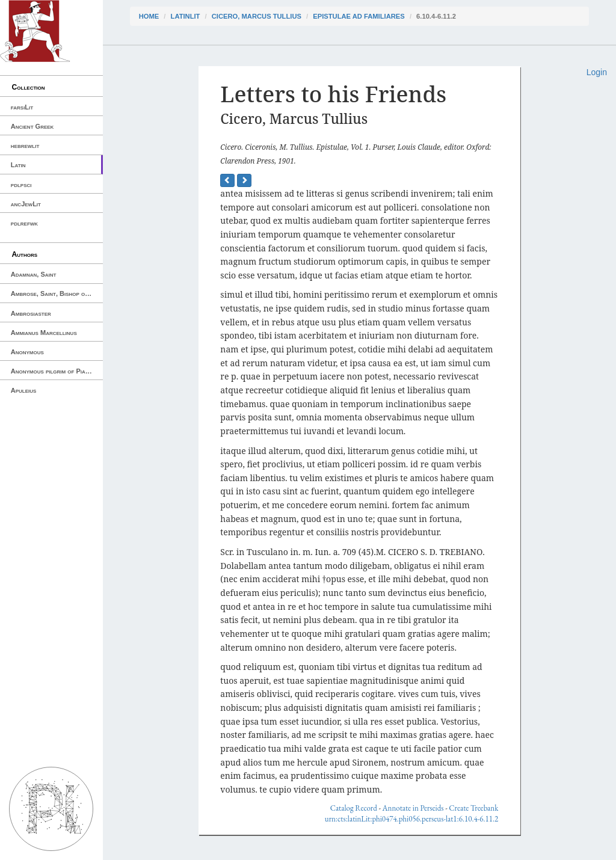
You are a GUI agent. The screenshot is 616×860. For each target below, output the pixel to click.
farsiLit (22, 107)
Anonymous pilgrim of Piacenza (57, 371)
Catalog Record (354, 808)
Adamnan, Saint (34, 274)
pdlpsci (21, 185)
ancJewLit (26, 204)
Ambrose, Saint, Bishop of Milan (57, 293)
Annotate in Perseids (413, 808)
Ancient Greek (32, 126)
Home (149, 16)
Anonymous (27, 352)
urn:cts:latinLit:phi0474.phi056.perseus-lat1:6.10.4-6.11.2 (411, 819)
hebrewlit (25, 146)
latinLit (186, 16)
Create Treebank (473, 808)
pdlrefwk (24, 223)
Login (597, 72)
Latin (18, 165)
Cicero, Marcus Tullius (257, 16)
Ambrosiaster (31, 313)
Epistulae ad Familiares (359, 16)
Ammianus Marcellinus (44, 333)
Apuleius (24, 390)
